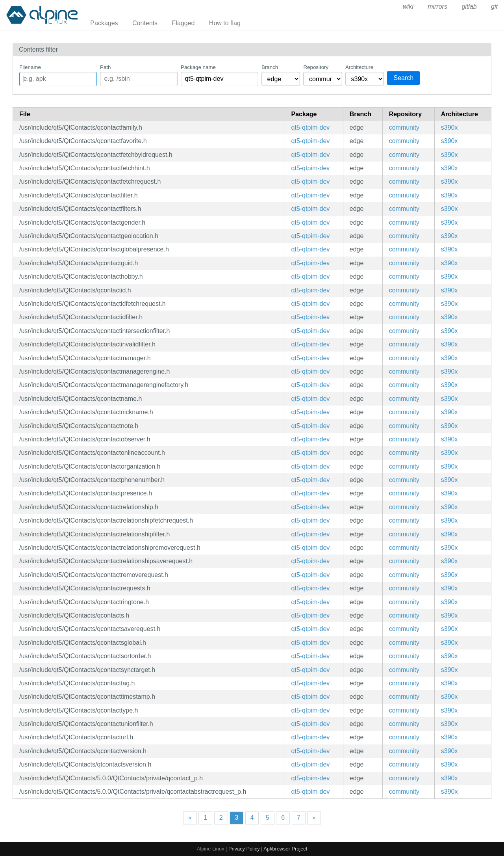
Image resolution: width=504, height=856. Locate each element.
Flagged (183, 23)
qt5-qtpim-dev (311, 127)
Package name (198, 67)
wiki (408, 7)
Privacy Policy (244, 849)
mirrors (437, 7)
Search (403, 78)
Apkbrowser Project (285, 849)
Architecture (359, 67)
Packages (104, 23)
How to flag (225, 23)
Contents (145, 23)
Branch (270, 67)
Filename (30, 67)
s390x (449, 127)
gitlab (469, 7)
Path (105, 67)
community (404, 127)
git (494, 7)
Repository (316, 67)
